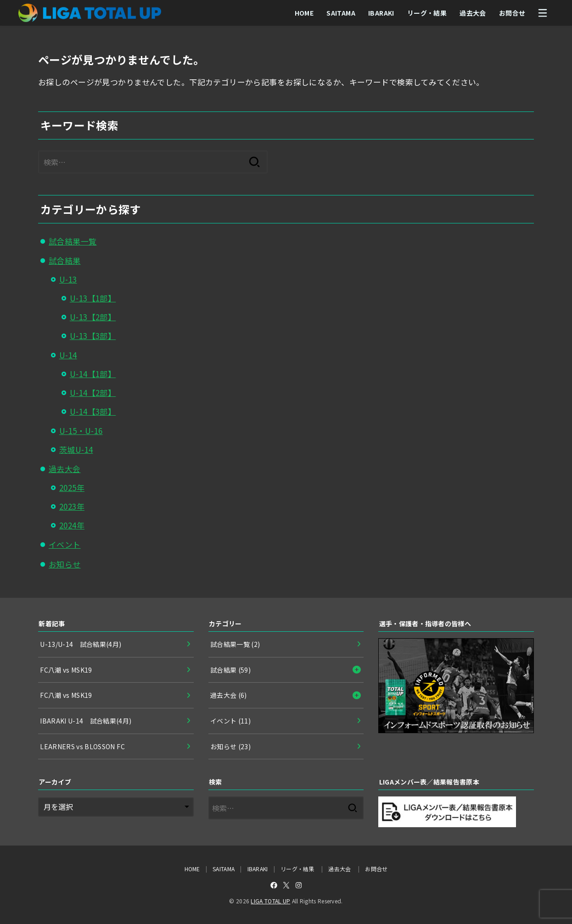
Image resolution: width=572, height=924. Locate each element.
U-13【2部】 (93, 317)
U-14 (68, 355)
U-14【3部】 (93, 411)
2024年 (72, 525)
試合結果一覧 (73, 241)
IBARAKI (381, 13)
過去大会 (473, 13)
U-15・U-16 (81, 431)
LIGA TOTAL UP (270, 901)
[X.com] (286, 885)
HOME (304, 13)
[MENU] (543, 13)
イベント (65, 544)
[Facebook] (274, 885)
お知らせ (65, 564)
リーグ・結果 (426, 13)
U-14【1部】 (93, 374)
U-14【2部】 (93, 392)
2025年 (72, 487)
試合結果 (65, 260)
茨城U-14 (76, 449)
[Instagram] (299, 885)
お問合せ (512, 13)
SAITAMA (341, 13)
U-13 (68, 279)
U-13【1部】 (93, 298)
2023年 (72, 506)
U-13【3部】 (93, 336)
